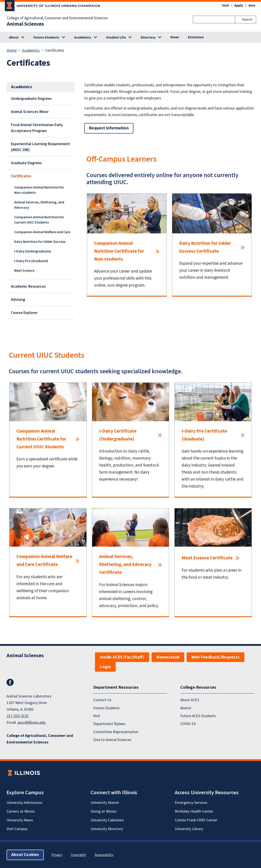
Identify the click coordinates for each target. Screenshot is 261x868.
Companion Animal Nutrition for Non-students (39, 190)
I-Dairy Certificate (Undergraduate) (118, 435)
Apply (239, 5)
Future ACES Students (198, 716)
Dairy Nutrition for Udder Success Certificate (205, 247)
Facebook (10, 682)
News (175, 37)
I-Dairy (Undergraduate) (33, 251)
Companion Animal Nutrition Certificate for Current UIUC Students (41, 439)
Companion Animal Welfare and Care (42, 232)
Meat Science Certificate (207, 558)
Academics (83, 37)
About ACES (190, 700)
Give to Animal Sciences (112, 740)
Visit (226, 5)
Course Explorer (24, 313)
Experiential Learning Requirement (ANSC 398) (40, 147)
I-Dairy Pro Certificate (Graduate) (204, 435)
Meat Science (24, 271)
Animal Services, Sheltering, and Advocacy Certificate (125, 564)
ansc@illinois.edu (32, 723)
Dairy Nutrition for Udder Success (40, 242)
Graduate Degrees (26, 163)
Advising (18, 300)
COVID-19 (188, 724)
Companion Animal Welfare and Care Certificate (44, 561)
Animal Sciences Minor (30, 112)
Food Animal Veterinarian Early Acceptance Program (37, 128)
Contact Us (102, 700)
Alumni (186, 708)
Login (105, 667)
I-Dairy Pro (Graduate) (31, 261)
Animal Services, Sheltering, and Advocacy (39, 205)
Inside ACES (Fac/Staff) (122, 657)
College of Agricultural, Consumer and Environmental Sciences (57, 18)
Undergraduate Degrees (31, 99)
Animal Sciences (25, 24)
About (14, 37)
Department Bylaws (109, 724)
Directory (148, 37)
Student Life (116, 37)
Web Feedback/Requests (215, 657)
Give (252, 5)
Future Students (46, 37)
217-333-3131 (18, 716)
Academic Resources (28, 286)
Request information (109, 128)
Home (12, 50)
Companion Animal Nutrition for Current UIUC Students (39, 220)
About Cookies (25, 855)
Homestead (168, 657)
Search (247, 19)
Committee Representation (116, 732)
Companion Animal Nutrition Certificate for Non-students (119, 251)
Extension (196, 37)
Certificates (21, 176)
